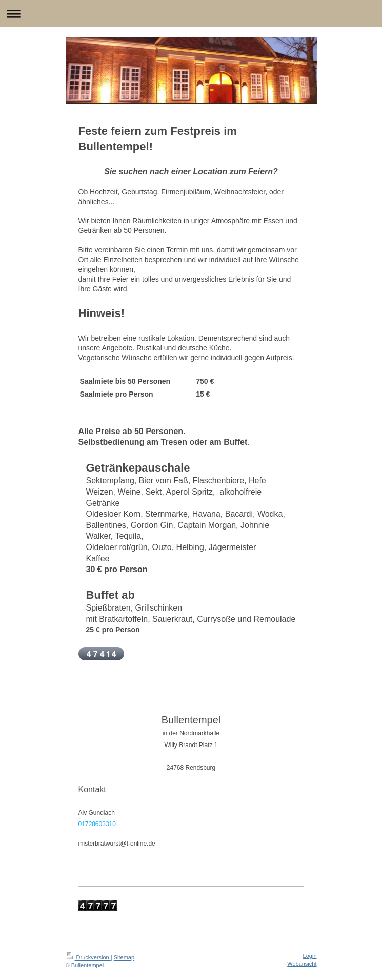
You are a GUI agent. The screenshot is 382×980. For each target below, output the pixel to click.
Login (310, 956)
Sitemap (124, 957)
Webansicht (302, 964)
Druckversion (88, 957)
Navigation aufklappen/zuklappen (191, 14)
